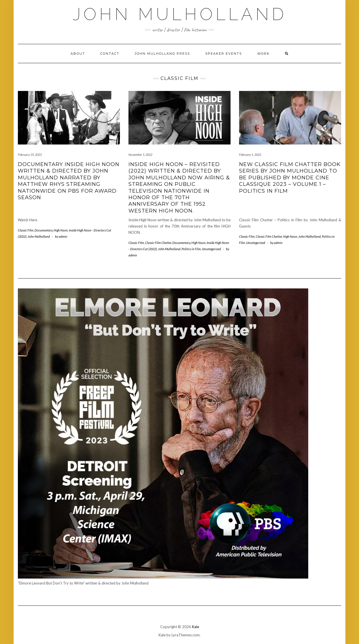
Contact (110, 54)
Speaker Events (224, 54)
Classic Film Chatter (158, 243)
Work (263, 54)
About (78, 54)
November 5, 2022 (140, 155)
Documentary (44, 230)
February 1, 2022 (250, 155)
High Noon (61, 230)
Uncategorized (211, 249)
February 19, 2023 (30, 155)
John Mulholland (180, 14)
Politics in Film (191, 249)
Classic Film (26, 230)
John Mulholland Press (162, 54)
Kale (196, 627)
